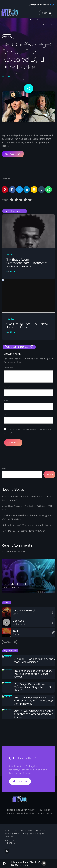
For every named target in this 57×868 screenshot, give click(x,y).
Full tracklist (9, 642)
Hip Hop (7, 36)
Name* (7, 387)
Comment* (8, 368)
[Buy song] (52, 612)
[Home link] (20, 14)
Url (5, 414)
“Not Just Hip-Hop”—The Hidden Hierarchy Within (27, 525)
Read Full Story (12, 154)
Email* (7, 400)
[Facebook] (7, 851)
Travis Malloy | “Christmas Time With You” (23, 531)
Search (4, 468)
